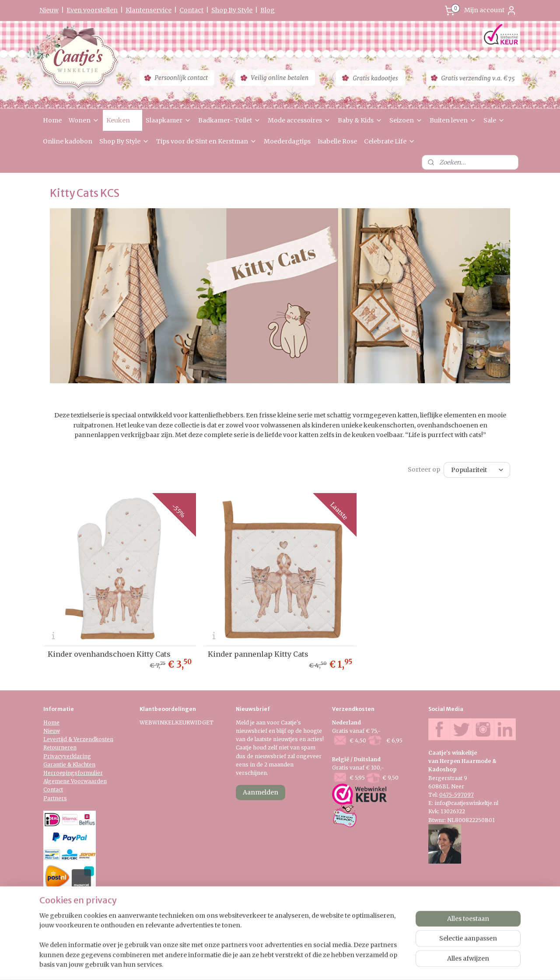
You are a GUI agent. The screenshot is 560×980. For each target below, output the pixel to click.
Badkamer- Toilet (229, 120)
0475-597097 (457, 795)
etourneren (62, 747)
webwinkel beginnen (306, 964)
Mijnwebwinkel (384, 964)
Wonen (84, 120)
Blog (268, 10)
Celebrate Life (390, 141)
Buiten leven (453, 120)
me (55, 723)
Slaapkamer (168, 120)
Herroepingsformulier (73, 773)
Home (52, 120)
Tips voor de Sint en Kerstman (206, 141)
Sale (494, 120)
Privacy (53, 756)
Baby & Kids (360, 120)
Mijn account (490, 10)
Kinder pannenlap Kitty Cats (258, 654)
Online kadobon (68, 141)
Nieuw (49, 10)
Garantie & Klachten (69, 765)
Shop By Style (232, 10)
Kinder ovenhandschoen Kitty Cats (109, 654)
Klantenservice (149, 10)
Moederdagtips (287, 141)
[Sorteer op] (477, 469)
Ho (47, 723)
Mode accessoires (299, 120)
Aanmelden (261, 792)
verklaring (77, 756)
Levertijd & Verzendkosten (78, 739)
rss (272, 964)
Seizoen (406, 120)
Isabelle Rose (337, 141)
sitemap (254, 964)
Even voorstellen (92, 10)
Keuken (122, 120)
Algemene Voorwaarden (75, 781)
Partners (55, 798)
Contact (191, 10)
